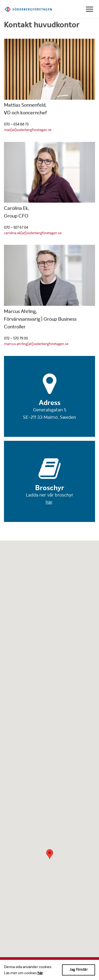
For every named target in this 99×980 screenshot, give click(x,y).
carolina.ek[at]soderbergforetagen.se (33, 233)
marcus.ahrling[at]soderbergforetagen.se (36, 344)
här (40, 973)
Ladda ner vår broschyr (50, 495)
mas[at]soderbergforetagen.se (28, 130)
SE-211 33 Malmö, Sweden (49, 417)
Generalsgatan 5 (50, 410)
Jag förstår (79, 970)
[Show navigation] (90, 9)
